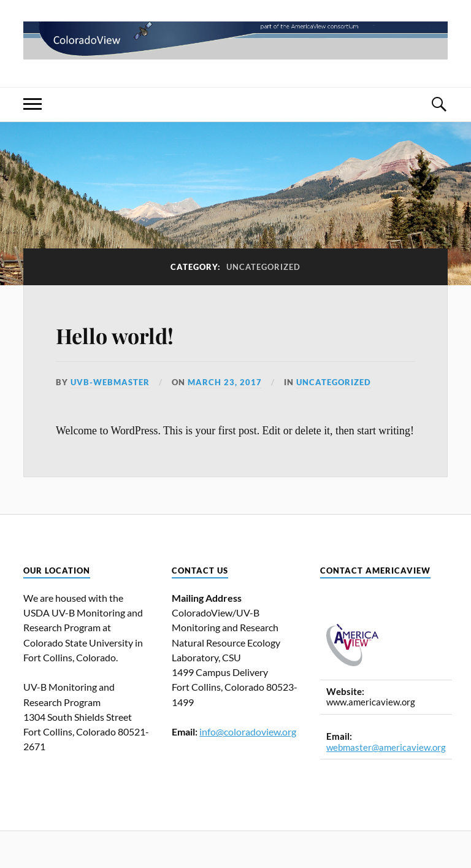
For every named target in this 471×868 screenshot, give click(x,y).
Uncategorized (334, 382)
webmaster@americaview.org (386, 747)
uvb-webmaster (110, 382)
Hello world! (115, 336)
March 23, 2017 (225, 382)
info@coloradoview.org (248, 732)
